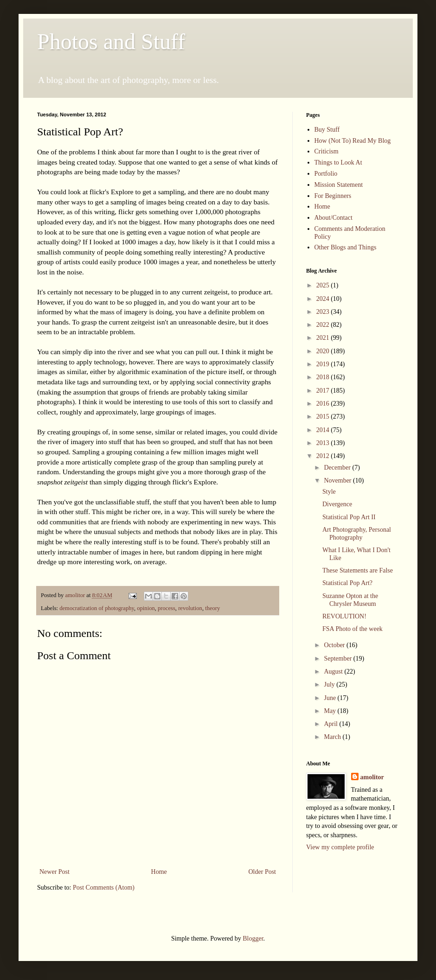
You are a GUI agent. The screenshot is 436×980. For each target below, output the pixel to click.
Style (329, 492)
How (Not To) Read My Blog (353, 141)
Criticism (327, 151)
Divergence (337, 504)
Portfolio (326, 174)
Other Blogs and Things (346, 247)
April (331, 724)
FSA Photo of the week (353, 629)
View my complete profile (340, 847)
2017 (324, 391)
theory (212, 608)
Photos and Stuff (111, 41)
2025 (324, 285)
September (338, 659)
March (333, 737)
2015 (324, 417)
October (335, 645)
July (330, 684)
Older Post (263, 872)
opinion (146, 608)
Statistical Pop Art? (347, 583)
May (330, 711)
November (338, 480)
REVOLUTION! (344, 616)
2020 (324, 351)
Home (159, 872)
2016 (324, 404)
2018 (324, 377)
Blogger (253, 939)
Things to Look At (338, 162)
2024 (324, 299)
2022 (324, 325)
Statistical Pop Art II (349, 517)
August (334, 671)
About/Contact (333, 218)
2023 (324, 312)
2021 (324, 338)
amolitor (372, 777)
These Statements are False (358, 570)
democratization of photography (97, 608)
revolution (190, 608)
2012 (324, 456)
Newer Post (54, 872)
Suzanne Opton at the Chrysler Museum (350, 600)
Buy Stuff (327, 130)
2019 (324, 364)
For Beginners (333, 196)
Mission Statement (339, 185)
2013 (324, 443)
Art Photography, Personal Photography (357, 534)
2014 (324, 430)
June (330, 698)
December (338, 468)
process (167, 608)
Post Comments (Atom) (104, 888)
